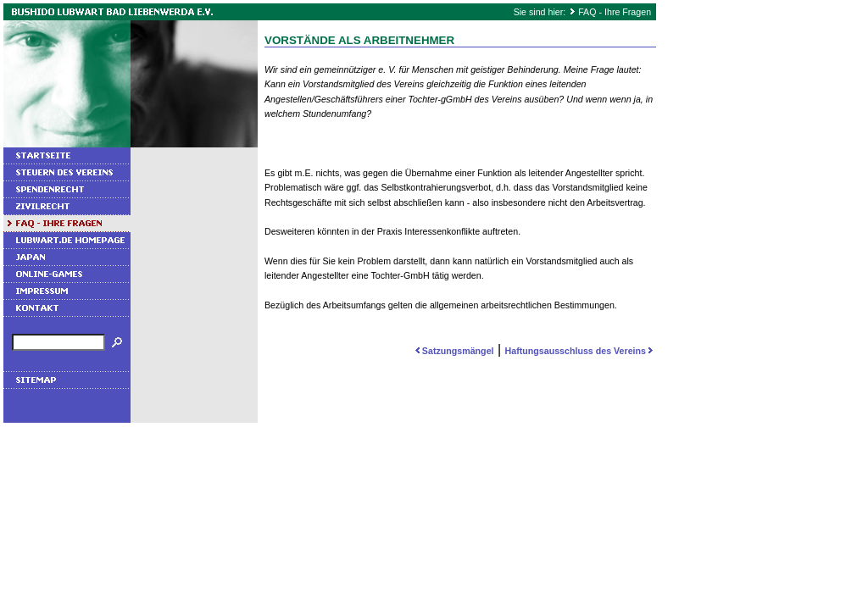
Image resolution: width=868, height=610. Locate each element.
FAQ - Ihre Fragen (615, 12)
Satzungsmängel (453, 351)
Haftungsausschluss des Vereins (581, 351)
